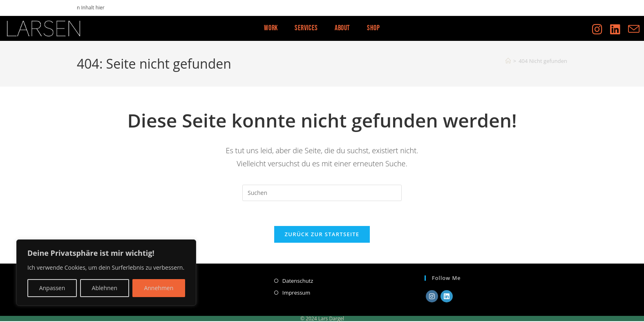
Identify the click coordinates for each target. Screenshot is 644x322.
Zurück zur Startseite (322, 234)
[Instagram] (432, 296)
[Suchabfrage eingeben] (322, 193)
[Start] (508, 61)
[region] (106, 273)
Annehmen (159, 288)
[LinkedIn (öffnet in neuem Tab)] (619, 27)
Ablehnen (105, 288)
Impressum (296, 293)
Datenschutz (298, 281)
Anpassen (52, 288)
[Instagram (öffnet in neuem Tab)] (601, 27)
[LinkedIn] (447, 296)
